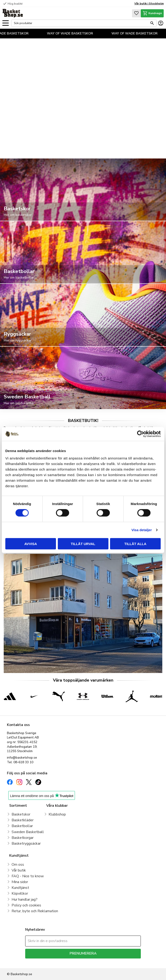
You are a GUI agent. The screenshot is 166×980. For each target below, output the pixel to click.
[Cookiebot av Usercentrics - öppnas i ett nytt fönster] (140, 434)
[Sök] (152, 23)
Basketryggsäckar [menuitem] (26, 844)
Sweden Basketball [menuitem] (28, 832)
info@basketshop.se (22, 758)
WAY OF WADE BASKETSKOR (75, 33)
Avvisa (31, 544)
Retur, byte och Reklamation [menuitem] (35, 911)
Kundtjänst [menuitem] (20, 888)
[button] (6, 23)
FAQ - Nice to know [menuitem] (28, 876)
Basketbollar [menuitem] (22, 826)
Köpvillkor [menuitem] (20, 893)
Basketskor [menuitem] (21, 814)
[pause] (158, 149)
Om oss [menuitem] (18, 865)
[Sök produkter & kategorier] (81, 23)
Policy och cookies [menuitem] (26, 905)
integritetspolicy (99, 962)
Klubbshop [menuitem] (57, 814)
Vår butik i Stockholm (149, 3)
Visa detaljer (141, 530)
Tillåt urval (83, 544)
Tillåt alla (135, 544)
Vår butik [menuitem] (19, 870)
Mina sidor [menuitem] (20, 882)
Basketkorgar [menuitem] (23, 838)
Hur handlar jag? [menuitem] (25, 899)
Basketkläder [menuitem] (23, 820)
